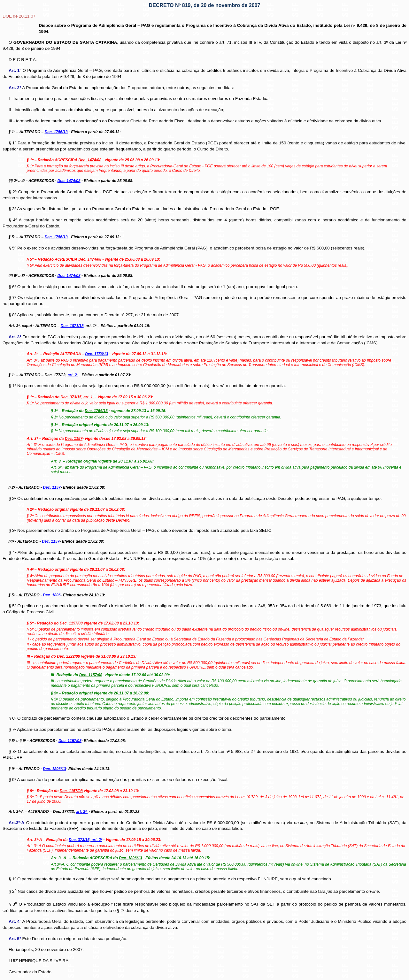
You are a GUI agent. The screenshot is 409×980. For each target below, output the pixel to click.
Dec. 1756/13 (56, 132)
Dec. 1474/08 (69, 181)
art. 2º (73, 375)
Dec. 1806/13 (54, 769)
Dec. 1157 (52, 487)
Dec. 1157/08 (70, 741)
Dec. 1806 (52, 595)
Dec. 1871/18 (72, 326)
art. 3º (82, 812)
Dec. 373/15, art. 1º (77, 397)
